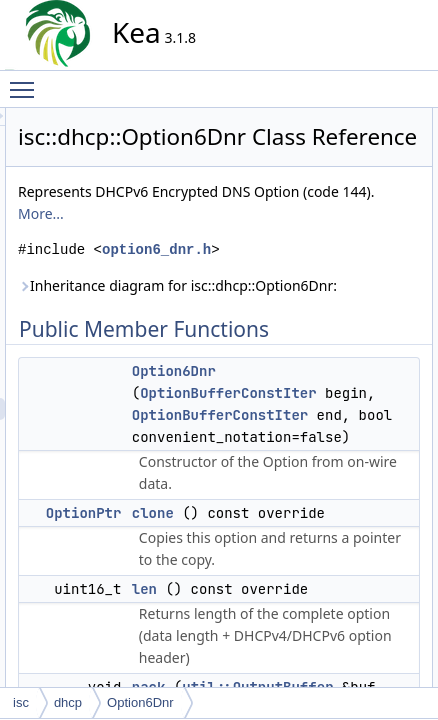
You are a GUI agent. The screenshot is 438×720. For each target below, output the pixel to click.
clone (423, 163)
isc (21, 702)
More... (296, 291)
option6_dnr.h (260, 349)
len (417, 185)
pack (421, 207)
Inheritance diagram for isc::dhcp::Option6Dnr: (271, 407)
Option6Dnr (354, 515)
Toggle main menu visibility (27, 81)
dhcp (68, 702)
